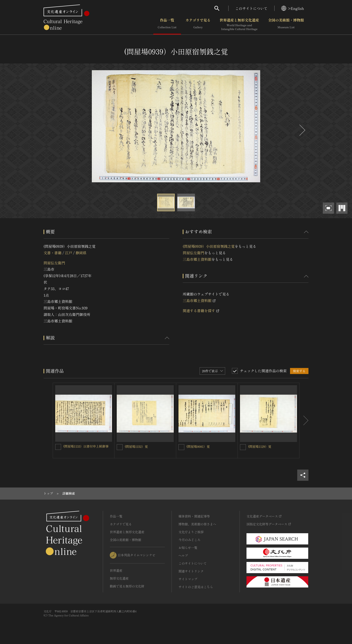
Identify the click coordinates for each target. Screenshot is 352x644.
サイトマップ (188, 579)
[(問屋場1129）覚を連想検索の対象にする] (243, 447)
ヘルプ (183, 555)
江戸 (68, 253)
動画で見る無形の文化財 (127, 586)
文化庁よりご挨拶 (191, 532)
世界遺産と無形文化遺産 (239, 24)
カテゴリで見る (198, 24)
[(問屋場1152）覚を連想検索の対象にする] (120, 447)
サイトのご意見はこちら (196, 587)
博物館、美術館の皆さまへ (197, 524)
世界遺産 (116, 570)
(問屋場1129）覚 (260, 446)
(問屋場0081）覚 (198, 446)
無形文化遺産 (119, 578)
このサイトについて (251, 8)
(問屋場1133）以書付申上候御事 (86, 446)
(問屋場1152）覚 (136, 446)
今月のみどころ (189, 540)
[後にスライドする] (302, 130)
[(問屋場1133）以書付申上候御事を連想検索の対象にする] (58, 447)
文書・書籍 (53, 253)
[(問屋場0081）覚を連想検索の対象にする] (181, 447)
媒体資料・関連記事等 (194, 516)
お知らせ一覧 (188, 548)
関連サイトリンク (191, 571)
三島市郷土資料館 (197, 259)
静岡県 (81, 253)
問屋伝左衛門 (54, 263)
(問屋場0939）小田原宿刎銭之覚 (209, 246)
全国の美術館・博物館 (286, 24)
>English (293, 8)
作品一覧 (167, 24)
